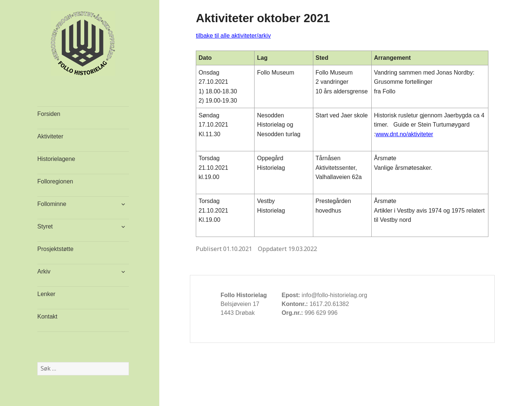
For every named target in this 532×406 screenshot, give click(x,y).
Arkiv (44, 271)
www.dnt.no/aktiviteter (405, 134)
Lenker (46, 294)
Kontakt (47, 316)
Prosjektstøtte (55, 249)
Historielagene (56, 159)
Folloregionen (55, 181)
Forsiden (49, 114)
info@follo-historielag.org (335, 295)
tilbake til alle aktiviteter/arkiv (233, 36)
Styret (45, 226)
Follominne (52, 204)
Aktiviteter (50, 136)
